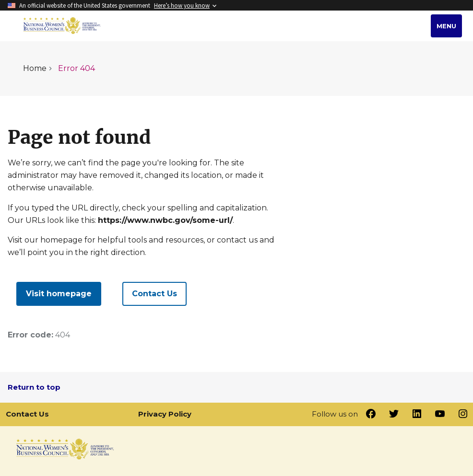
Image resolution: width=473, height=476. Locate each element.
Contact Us (154, 294)
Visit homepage (59, 294)
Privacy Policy (165, 414)
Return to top (34, 387)
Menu (446, 26)
